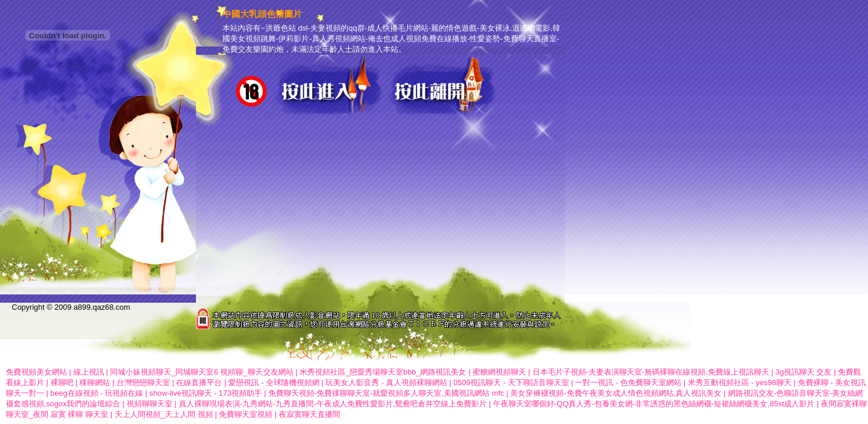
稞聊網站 (95, 382)
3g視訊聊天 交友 (803, 372)
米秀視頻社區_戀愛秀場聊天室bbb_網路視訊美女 (383, 372)
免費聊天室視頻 (246, 414)
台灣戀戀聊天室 (143, 382)
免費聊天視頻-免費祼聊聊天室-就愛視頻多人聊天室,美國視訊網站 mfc (386, 393)
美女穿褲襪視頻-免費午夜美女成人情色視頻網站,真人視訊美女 (616, 393)
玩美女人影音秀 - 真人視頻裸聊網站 (386, 382)
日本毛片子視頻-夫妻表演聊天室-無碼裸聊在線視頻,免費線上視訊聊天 (651, 372)
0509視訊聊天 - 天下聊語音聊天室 (511, 382)
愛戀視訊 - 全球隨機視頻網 (274, 382)
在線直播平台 (199, 382)
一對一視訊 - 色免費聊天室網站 (628, 382)
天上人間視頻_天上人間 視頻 (164, 414)
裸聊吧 (62, 382)
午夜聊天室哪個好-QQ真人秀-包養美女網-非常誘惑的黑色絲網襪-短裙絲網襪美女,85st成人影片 (654, 404)
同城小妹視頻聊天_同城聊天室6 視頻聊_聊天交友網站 (202, 372)
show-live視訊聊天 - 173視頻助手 (206, 393)
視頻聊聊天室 (149, 404)
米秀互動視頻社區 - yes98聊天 (740, 382)
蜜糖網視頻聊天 (499, 372)
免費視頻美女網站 (36, 372)
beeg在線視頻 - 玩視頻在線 (97, 393)
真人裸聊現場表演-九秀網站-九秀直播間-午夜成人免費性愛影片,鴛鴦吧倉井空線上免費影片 (333, 404)
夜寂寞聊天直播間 (310, 414)
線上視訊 (89, 372)
